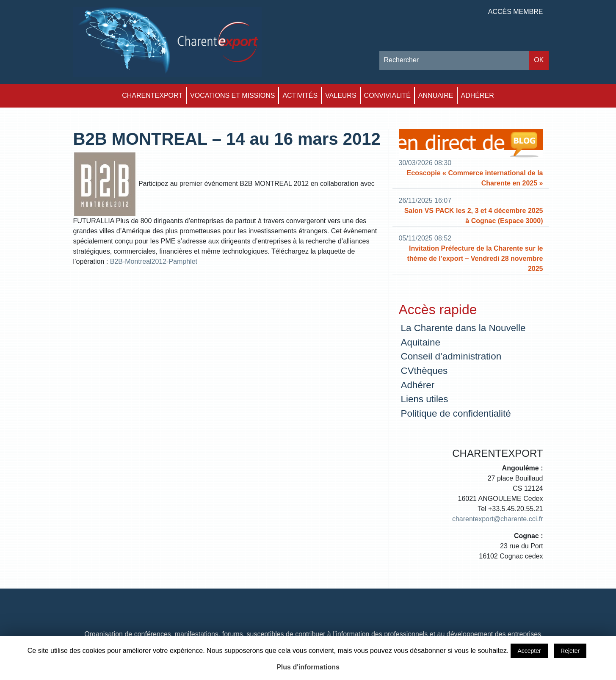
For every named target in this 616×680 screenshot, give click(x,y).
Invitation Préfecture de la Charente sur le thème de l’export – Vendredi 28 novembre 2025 (475, 258)
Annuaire (436, 95)
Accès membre (516, 12)
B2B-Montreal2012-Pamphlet (154, 261)
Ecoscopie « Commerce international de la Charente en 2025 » (475, 178)
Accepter (529, 651)
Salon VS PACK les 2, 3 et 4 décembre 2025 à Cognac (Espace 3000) (474, 216)
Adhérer (478, 95)
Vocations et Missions (232, 95)
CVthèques (424, 371)
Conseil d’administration (451, 356)
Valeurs (341, 95)
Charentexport (152, 95)
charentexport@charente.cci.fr (498, 519)
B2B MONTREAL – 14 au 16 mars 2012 (227, 139)
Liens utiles (425, 399)
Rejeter (570, 651)
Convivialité (387, 95)
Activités (300, 95)
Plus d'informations (308, 667)
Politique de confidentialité (456, 413)
